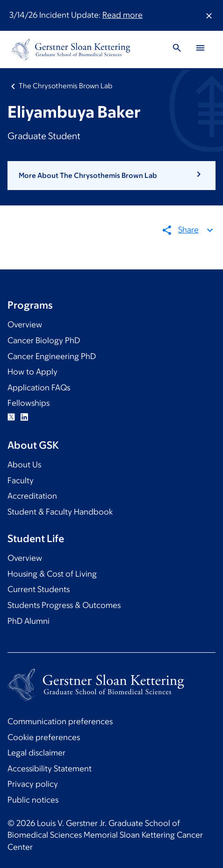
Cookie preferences (44, 737)
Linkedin (24, 417)
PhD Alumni (29, 621)
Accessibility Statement (50, 769)
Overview (25, 325)
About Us (24, 465)
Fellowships (29, 403)
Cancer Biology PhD (44, 340)
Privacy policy (33, 784)
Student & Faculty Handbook (60, 512)
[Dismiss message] (209, 15)
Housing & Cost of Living (52, 574)
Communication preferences (60, 721)
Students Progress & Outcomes (64, 605)
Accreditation (32, 496)
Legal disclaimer (36, 753)
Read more (122, 15)
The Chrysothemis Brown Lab (65, 86)
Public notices (33, 800)
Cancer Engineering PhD (52, 356)
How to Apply (32, 372)
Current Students (39, 589)
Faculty (21, 480)
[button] (111, 176)
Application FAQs (39, 388)
